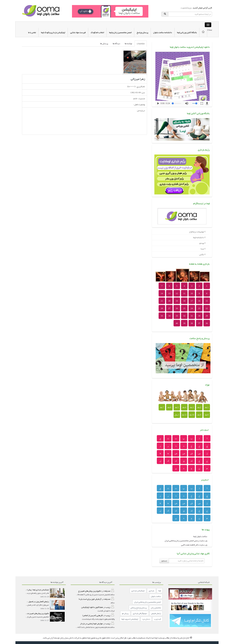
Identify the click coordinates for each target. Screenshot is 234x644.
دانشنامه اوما (198, 237)
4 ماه (184, 407)
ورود (189, 8)
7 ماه (162, 407)
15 (207, 301)
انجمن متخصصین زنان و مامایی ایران (147, 602)
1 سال (177, 415)
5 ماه (177, 407)
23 (199, 308)
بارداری (151, 591)
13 (169, 293)
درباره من (141, 111)
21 (162, 301)
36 (207, 323)
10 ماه (192, 415)
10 (192, 293)
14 (162, 293)
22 (207, 308)
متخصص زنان (156, 608)
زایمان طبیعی (156, 613)
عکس (202, 254)
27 (169, 308)
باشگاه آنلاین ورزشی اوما (187, 32)
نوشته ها (128, 43)
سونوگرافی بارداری (140, 613)
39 (184, 323)
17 (192, 301)
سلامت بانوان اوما (200, 536)
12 (177, 293)
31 (192, 316)
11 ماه (184, 415)
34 (169, 316)
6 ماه (169, 407)
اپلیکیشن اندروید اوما (130, 619)
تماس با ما (32, 32)
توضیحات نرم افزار (196, 232)
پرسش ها (104, 43)
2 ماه (199, 407)
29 (207, 316)
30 (199, 316)
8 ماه (207, 415)
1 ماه (207, 407)
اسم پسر (205, 480)
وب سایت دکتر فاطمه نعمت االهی (194, 545)
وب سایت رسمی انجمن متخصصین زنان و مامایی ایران (186, 541)
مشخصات (141, 43)
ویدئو (202, 243)
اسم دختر (204, 430)
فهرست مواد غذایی (78, 32)
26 (177, 308)
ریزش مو (125, 613)
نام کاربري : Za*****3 (136, 87)
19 (177, 301)
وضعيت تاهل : (139, 105)
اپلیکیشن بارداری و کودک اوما (53, 32)
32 (184, 316)
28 (162, 308)
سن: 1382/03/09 (138, 93)
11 (184, 293)
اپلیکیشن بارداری (138, 591)
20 (169, 301)
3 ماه (192, 407)
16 (199, 301)
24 (192, 308)
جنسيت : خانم (139, 99)
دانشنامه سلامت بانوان (163, 32)
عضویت (184, 8)
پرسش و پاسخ (142, 32)
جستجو (164, 561)
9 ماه (199, 415)
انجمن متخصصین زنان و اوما (120, 32)
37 (199, 323)
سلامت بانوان (156, 596)
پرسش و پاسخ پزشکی (139, 608)
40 (177, 323)
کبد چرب (157, 619)
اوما (160, 591)
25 (184, 308)
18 (184, 301)
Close (210, 30)
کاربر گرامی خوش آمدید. (202, 8)
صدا (202, 249)
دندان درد (146, 619)
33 (177, 316)
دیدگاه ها (116, 43)
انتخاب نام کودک (97, 32)
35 (162, 316)
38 (192, 323)
